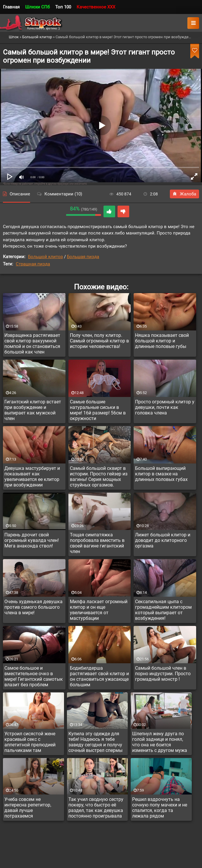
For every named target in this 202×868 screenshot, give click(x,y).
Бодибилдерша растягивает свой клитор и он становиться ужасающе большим (99, 676)
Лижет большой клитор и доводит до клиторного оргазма (163, 540)
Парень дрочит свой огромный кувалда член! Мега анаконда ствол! (32, 540)
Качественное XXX (96, 7)
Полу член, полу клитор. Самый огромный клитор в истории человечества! (99, 341)
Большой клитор (45, 257)
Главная (11, 7)
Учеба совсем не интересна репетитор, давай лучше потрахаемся (28, 808)
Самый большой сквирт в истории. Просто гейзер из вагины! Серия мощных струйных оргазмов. (99, 477)
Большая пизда (83, 257)
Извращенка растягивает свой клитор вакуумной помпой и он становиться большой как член (32, 344)
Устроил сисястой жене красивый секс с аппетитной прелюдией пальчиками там (30, 742)
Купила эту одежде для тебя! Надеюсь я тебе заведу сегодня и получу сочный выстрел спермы (95, 742)
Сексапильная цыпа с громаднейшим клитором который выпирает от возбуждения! (163, 610)
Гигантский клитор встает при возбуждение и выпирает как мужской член (33, 410)
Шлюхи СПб (37, 7)
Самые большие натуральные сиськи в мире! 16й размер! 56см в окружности (98, 410)
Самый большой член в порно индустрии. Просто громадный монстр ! (163, 674)
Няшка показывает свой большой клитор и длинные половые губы (162, 341)
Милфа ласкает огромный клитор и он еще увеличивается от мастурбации (99, 610)
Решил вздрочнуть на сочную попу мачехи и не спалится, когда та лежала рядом (160, 808)
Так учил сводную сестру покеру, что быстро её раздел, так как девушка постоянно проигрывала (96, 808)
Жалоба (184, 194)
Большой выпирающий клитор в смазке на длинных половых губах (161, 474)
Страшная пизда (33, 264)
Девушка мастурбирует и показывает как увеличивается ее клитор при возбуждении (32, 477)
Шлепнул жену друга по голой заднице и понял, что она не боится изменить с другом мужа (160, 742)
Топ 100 (63, 7)
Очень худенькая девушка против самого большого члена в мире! (33, 607)
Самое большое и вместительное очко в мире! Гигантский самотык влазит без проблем (34, 676)
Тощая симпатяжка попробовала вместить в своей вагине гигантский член (97, 543)
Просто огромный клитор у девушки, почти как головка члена (165, 407)
